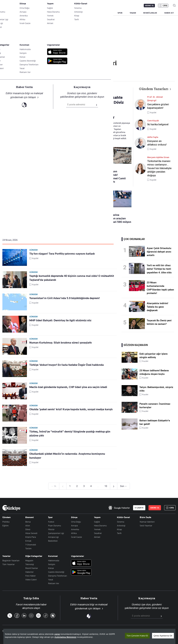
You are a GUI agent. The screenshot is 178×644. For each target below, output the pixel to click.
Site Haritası (95, 631)
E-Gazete (19, 6)
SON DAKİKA (10, 13)
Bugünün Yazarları (11, 560)
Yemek (97, 529)
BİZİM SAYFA (45, 13)
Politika (6, 522)
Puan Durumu (54, 526)
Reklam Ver (54, 583)
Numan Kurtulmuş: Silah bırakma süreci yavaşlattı (61, 343)
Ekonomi (30, 517)
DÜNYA (107, 13)
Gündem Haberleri (21, 76)
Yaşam (97, 517)
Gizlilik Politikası (148, 631)
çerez (57, 638)
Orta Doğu (76, 522)
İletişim (52, 564)
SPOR (120, 13)
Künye (51, 568)
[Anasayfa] (11, 508)
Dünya (74, 517)
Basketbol (53, 541)
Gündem (33, 250)
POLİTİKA (77, 13)
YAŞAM (133, 13)
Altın (28, 526)
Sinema (121, 522)
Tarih (119, 533)
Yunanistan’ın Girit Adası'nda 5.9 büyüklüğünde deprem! (65, 298)
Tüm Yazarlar (9, 564)
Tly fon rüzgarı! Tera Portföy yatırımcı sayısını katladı (62, 254)
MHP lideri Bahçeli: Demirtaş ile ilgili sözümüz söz (60, 320)
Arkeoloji (121, 526)
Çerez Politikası (168, 631)
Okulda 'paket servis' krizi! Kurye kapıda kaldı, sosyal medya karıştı (71, 409)
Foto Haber (31, 576)
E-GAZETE (139, 508)
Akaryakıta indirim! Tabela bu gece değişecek (157, 307)
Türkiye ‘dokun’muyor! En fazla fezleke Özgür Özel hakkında (67, 365)
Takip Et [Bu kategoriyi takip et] (89, 70)
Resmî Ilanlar (32, 568)
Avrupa (74, 526)
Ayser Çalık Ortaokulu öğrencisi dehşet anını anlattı (159, 252)
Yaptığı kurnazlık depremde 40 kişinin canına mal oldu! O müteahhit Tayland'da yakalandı (72, 278)
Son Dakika (79, 631)
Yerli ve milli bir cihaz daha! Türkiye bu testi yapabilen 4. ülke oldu (159, 269)
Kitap (119, 529)
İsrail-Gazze (76, 537)
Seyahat (98, 533)
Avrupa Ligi (53, 537)
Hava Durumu (100, 526)
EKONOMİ (93, 13)
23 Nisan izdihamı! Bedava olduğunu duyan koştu (154, 372)
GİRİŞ (165, 6)
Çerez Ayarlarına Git (163, 640)
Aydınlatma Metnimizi (65, 641)
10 (106, 486)
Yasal (51, 580)
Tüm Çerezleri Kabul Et (137, 640)
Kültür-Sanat (123, 517)
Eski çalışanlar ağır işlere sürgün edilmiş (153, 356)
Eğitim (5, 526)
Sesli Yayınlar (146, 526)
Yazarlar (6, 556)
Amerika (75, 529)
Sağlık (97, 522)
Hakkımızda (54, 560)
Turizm (28, 548)
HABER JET (169, 13)
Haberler (29, 572)
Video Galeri (31, 580)
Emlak (28, 541)
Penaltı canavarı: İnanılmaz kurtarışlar (155, 406)
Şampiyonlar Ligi (56, 533)
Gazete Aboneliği (38, 6)
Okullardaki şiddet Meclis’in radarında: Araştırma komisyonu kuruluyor (67, 456)
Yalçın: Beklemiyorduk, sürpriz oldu (156, 389)
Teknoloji (30, 564)
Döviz (28, 529)
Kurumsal (53, 556)
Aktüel (97, 537)
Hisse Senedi (31, 533)
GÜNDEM (62, 13)
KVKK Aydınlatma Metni (125, 631)
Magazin (29, 560)
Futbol (51, 522)
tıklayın (97, 609)
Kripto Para (31, 537)
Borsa (28, 522)
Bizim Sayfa (145, 517)
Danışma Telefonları (58, 576)
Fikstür (51, 529)
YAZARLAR (27, 13)
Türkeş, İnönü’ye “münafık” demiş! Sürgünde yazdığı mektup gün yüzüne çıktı (70, 433)
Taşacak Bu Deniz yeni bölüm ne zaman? (159, 322)
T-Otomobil (31, 545)
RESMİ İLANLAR (150, 13)
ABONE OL (149, 6)
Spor (50, 517)
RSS (107, 631)
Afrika (74, 533)
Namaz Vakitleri (147, 522)
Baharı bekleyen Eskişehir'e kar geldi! (155, 422)
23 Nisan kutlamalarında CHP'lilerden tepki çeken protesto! (160, 288)
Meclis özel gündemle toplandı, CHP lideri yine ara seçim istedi (68, 387)
